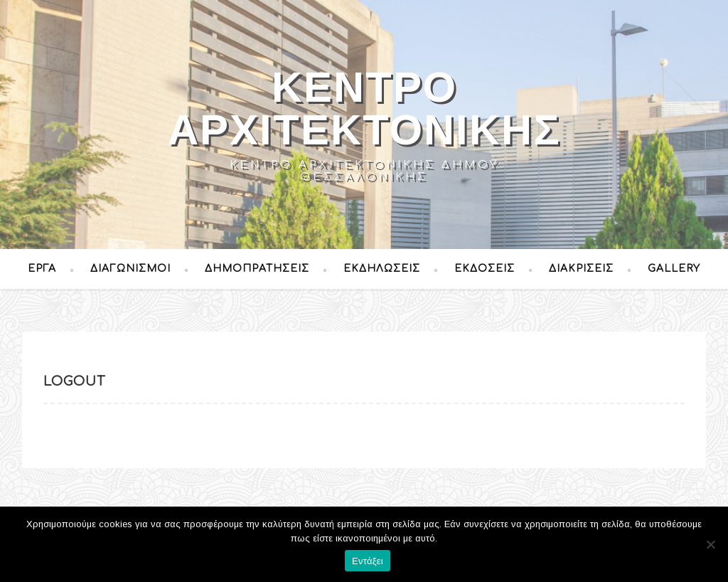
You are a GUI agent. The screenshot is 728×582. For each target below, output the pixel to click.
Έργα (42, 269)
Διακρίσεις (581, 269)
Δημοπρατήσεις (257, 269)
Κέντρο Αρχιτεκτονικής (364, 109)
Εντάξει (368, 561)
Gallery (674, 269)
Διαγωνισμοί (130, 269)
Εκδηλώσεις (382, 269)
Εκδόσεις (485, 269)
